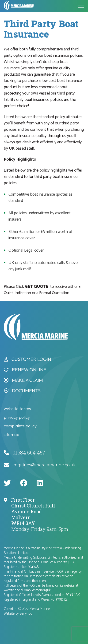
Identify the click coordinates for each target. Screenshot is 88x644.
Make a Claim (27, 380)
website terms (17, 409)
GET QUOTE (37, 287)
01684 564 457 (29, 452)
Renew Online (29, 370)
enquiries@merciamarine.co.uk (44, 465)
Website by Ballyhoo (18, 614)
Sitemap (11, 435)
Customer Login (31, 359)
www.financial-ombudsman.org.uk (27, 590)
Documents (26, 391)
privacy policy (17, 417)
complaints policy (20, 426)
